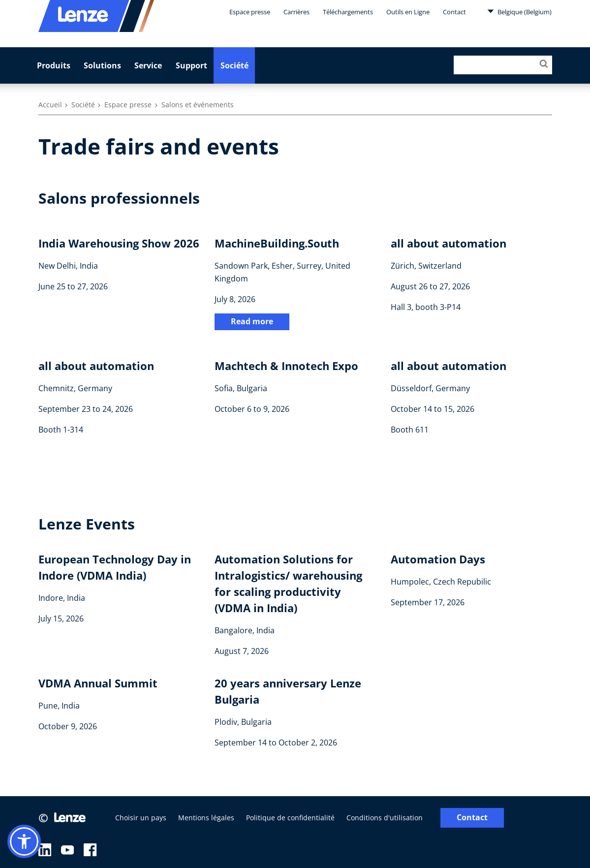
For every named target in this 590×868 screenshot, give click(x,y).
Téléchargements (348, 12)
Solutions (102, 65)
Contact (454, 12)
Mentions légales (206, 818)
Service (148, 65)
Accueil (50, 105)
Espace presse (250, 12)
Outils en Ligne (408, 12)
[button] (24, 841)
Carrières (296, 12)
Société (234, 65)
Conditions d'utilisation (385, 818)
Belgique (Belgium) (519, 11)
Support (191, 65)
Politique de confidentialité (290, 818)
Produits (54, 65)
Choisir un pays (141, 818)
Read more (252, 321)
